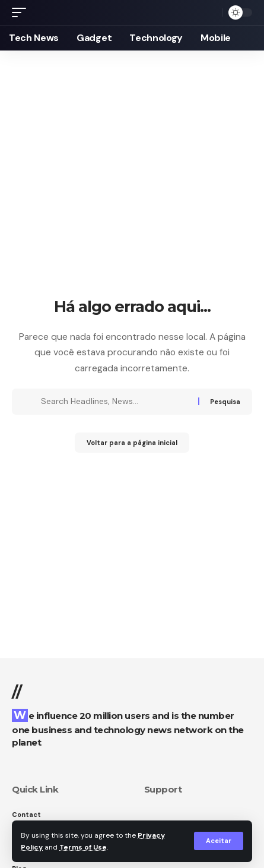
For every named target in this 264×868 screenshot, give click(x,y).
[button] (219, 841)
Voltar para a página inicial (132, 443)
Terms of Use (83, 847)
